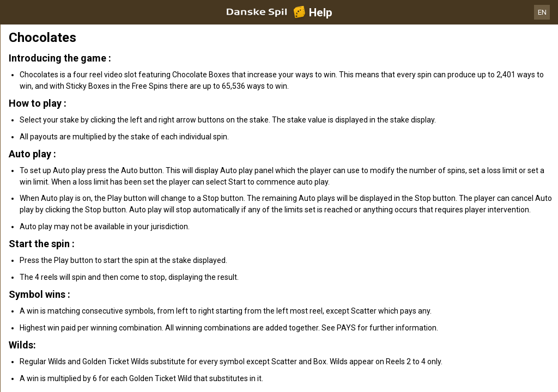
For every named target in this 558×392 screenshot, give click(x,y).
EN (542, 12)
